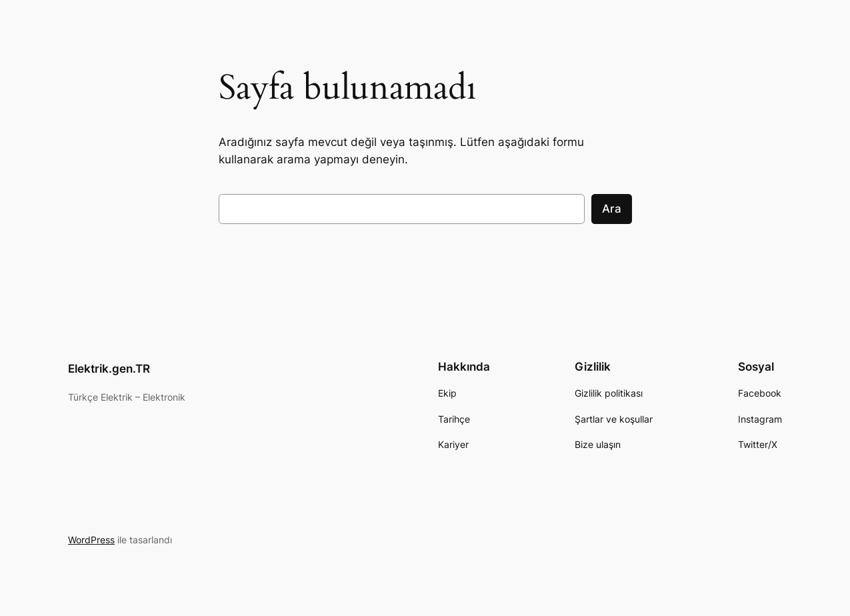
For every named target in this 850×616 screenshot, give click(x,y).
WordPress (91, 540)
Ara (612, 209)
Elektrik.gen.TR (109, 369)
